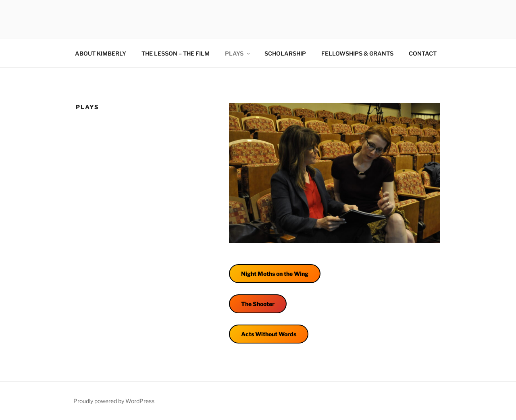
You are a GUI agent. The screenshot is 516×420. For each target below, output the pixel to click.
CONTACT (423, 53)
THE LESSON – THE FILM (176, 53)
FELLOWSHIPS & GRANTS (357, 53)
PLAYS (238, 53)
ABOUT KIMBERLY (101, 53)
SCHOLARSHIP (285, 53)
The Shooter (258, 304)
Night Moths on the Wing (275, 274)
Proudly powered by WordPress (114, 401)
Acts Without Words (269, 334)
